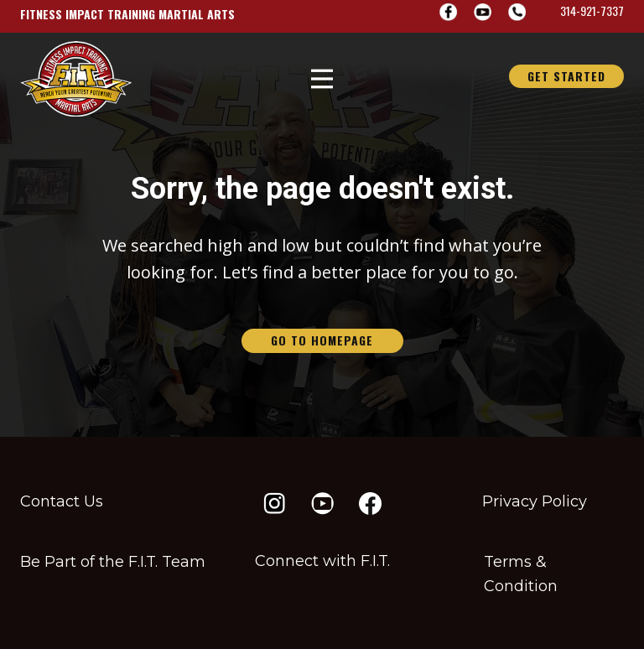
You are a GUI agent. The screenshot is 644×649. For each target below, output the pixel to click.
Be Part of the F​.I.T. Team (113, 562)
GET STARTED (566, 76)
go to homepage (322, 340)
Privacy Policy (535, 501)
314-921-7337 (592, 10)
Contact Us (62, 501)
